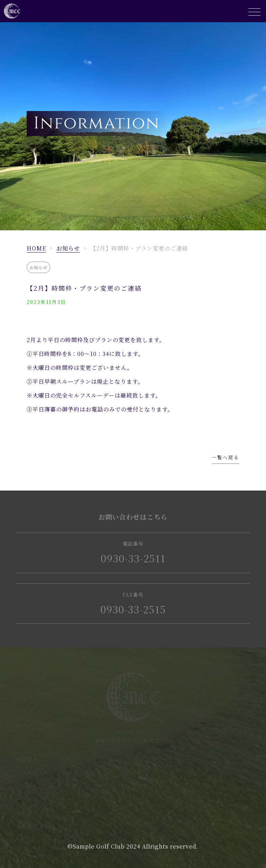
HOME (36, 248)
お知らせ (68, 248)
